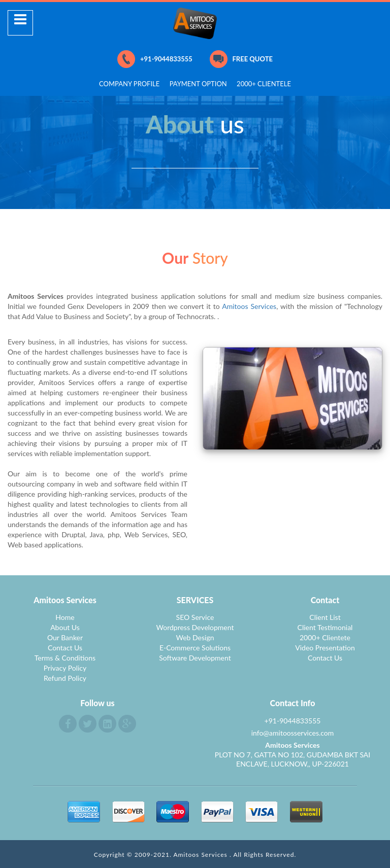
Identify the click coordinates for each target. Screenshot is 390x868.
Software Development (195, 658)
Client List (325, 617)
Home (65, 617)
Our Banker (65, 637)
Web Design (195, 637)
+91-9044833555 (155, 59)
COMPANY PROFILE (129, 84)
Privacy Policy (65, 668)
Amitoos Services (249, 306)
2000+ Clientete (325, 637)
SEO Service (195, 617)
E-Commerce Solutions (195, 648)
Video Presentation (325, 648)
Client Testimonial (325, 627)
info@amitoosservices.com (293, 733)
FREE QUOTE (241, 59)
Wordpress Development (195, 627)
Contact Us (65, 648)
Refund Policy (65, 678)
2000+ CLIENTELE (264, 84)
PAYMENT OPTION (198, 84)
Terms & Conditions (65, 658)
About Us (65, 627)
